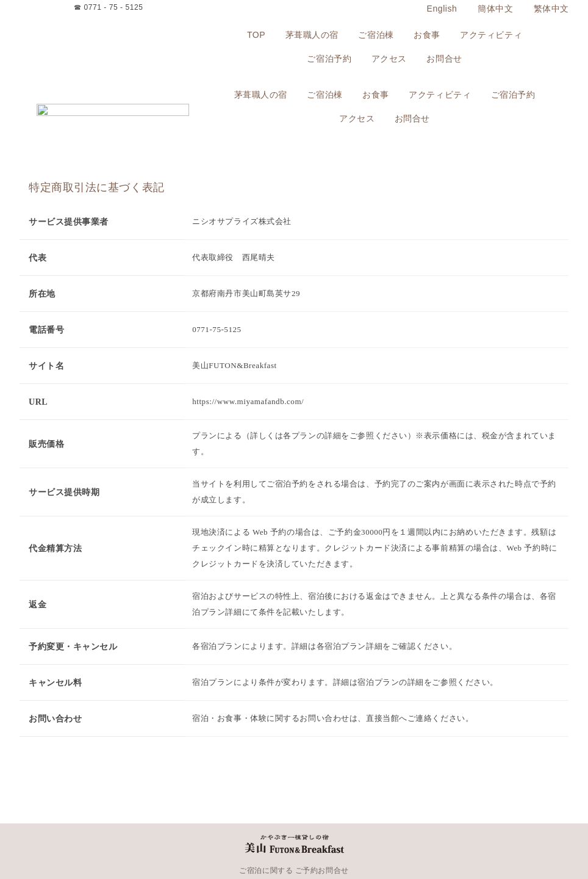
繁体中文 (551, 9)
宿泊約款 (310, 851)
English (442, 9)
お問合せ (444, 59)
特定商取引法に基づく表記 (439, 851)
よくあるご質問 (506, 851)
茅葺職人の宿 (312, 35)
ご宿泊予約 (329, 59)
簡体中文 (495, 9)
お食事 (427, 35)
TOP (256, 35)
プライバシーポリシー (362, 851)
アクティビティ (491, 35)
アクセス (389, 59)
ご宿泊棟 (376, 35)
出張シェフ (120, 851)
